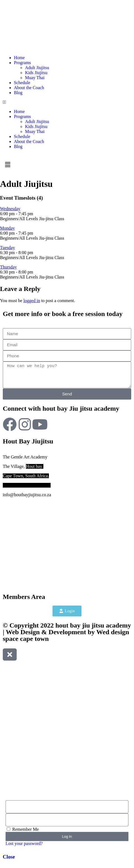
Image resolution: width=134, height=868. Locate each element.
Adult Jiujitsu (37, 68)
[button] (67, 102)
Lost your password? (24, 843)
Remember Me (23, 829)
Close (9, 857)
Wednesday (10, 209)
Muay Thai (35, 78)
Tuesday (8, 248)
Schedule (22, 83)
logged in (32, 301)
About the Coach (29, 88)
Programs (22, 63)
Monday (7, 228)
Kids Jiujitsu (36, 73)
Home (19, 58)
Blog (18, 93)
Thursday (8, 267)
